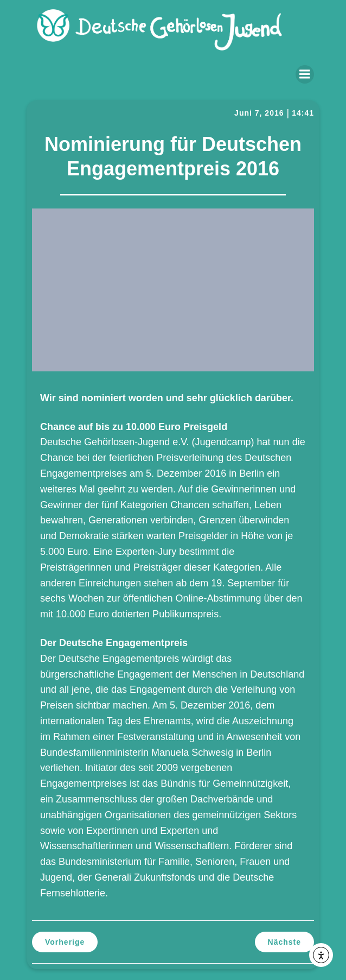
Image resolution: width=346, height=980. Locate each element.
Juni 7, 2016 (259, 113)
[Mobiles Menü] (305, 74)
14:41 (303, 113)
